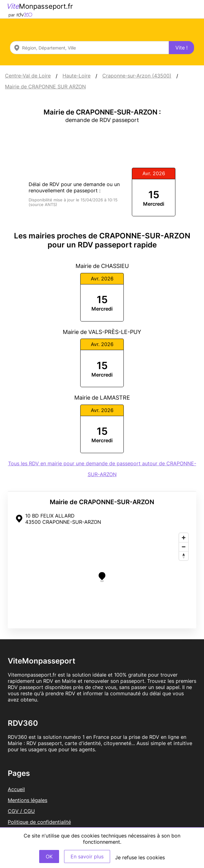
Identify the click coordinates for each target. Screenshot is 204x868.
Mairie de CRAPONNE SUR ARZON (45, 87)
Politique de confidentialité (39, 822)
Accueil (16, 789)
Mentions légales (28, 800)
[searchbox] (89, 48)
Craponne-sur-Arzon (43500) (137, 76)
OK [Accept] (49, 856)
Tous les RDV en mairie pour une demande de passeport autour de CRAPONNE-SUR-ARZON (102, 469)
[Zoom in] (184, 538)
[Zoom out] (184, 547)
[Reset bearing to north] (184, 556)
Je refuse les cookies (140, 857)
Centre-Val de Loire (28, 76)
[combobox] (89, 48)
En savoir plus (87, 856)
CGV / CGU (21, 811)
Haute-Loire (76, 76)
